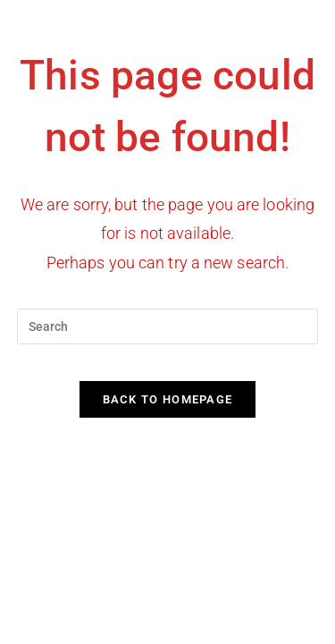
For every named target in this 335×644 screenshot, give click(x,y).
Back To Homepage (168, 399)
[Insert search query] (168, 326)
